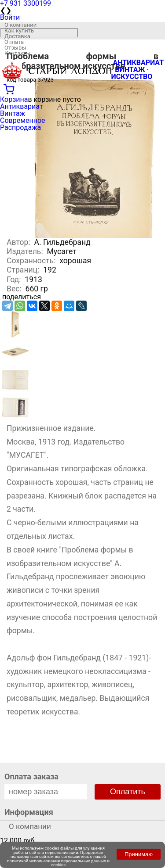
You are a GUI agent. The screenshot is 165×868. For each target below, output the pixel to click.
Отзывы (15, 48)
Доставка (17, 36)
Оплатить (128, 792)
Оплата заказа (31, 777)
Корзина (14, 99)
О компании (20, 25)
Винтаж (13, 113)
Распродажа (20, 127)
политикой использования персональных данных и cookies (58, 863)
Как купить (19, 30)
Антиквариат (22, 106)
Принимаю (139, 854)
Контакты (18, 53)
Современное (23, 120)
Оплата (14, 42)
